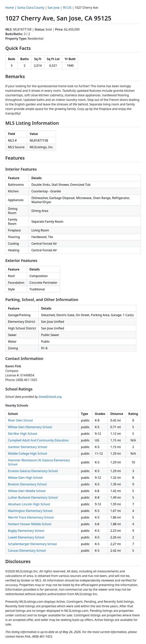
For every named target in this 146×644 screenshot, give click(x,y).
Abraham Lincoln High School (29, 504)
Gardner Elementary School (28, 447)
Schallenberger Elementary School (32, 544)
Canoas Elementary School (27, 551)
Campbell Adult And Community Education (38, 440)
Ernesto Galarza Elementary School (33, 471)
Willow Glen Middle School (27, 491)
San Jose (54, 8)
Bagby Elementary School (26, 531)
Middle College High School (27, 454)
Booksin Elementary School (27, 484)
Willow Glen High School (25, 478)
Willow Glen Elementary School (30, 427)
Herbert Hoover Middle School (30, 524)
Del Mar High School (23, 434)
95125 (67, 8)
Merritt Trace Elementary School (31, 517)
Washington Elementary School (30, 511)
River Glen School (20, 420)
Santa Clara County (31, 8)
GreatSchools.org (50, 397)
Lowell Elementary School (26, 537)
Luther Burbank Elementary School (33, 497)
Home (10, 8)
